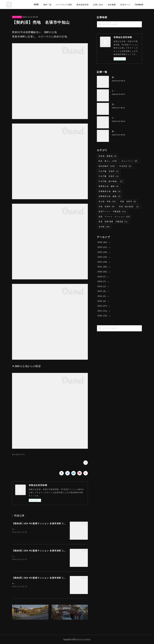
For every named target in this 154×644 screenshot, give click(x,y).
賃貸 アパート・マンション (114, 217)
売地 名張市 (128, 201)
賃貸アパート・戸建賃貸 (112, 212)
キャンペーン (129, 161)
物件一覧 (68, 4)
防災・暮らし (108, 161)
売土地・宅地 (107, 201)
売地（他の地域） (129, 207)
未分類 (104, 227)
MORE (143, 4)
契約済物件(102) (19, 454)
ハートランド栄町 (84, 4)
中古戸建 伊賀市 (109, 176)
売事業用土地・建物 (110, 191)
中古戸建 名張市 (109, 171)
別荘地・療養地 (108, 156)
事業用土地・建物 (109, 186)
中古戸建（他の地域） (111, 181)
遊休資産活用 (103, 4)
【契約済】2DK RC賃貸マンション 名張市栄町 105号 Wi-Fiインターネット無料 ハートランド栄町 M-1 (66, 551)
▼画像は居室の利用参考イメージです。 (30, 584)
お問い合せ (119, 4)
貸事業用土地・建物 (110, 196)
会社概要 (132, 4)
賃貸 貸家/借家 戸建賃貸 (113, 222)
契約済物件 (17, 17)
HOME (57, 4)
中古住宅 (125, 166)
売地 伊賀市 (107, 207)
